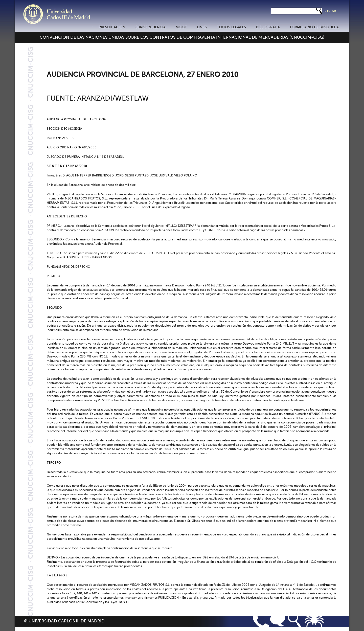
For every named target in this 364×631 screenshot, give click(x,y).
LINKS (202, 27)
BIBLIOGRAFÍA (268, 27)
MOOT (181, 27)
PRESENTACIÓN (112, 27)
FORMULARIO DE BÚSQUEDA (314, 27)
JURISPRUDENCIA (151, 27)
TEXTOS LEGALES (231, 27)
